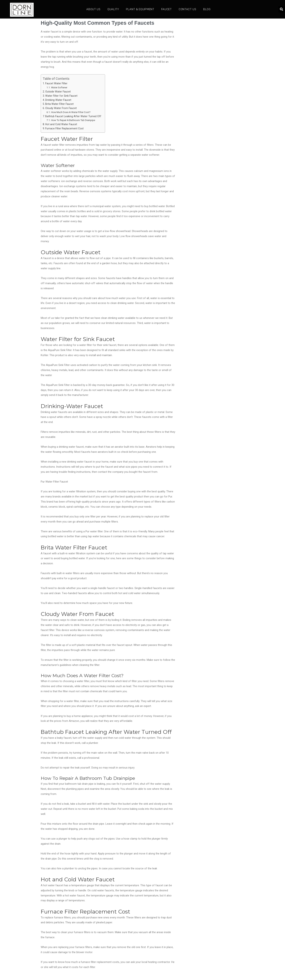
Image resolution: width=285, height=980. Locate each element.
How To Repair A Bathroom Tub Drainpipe (73, 120)
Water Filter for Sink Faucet (61, 96)
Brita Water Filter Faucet (59, 104)
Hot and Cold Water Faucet (61, 124)
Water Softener (59, 87)
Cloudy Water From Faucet (61, 108)
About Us (93, 9)
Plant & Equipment (140, 9)
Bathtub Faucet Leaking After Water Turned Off (73, 116)
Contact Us (187, 9)
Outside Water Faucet (58, 92)
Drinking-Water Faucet (58, 100)
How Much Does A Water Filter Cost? (71, 112)
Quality (113, 9)
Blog (207, 9)
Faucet (166, 9)
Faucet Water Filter (56, 83)
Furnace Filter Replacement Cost (64, 128)
